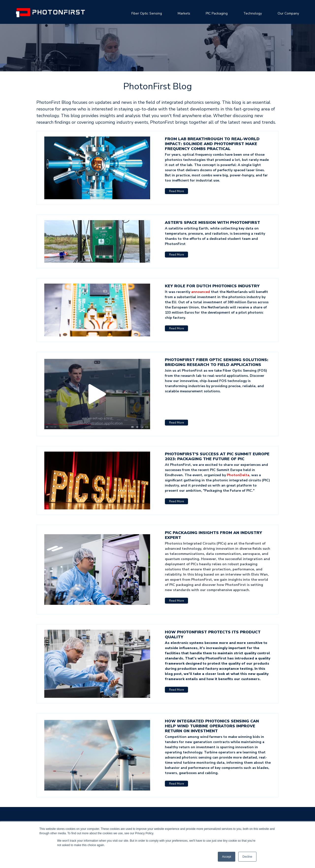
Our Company (288, 13)
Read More (176, 191)
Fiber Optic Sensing (147, 13)
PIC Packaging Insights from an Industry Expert (213, 535)
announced (201, 292)
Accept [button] (227, 857)
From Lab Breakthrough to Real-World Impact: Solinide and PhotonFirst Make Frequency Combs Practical (212, 144)
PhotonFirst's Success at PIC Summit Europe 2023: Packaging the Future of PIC (217, 457)
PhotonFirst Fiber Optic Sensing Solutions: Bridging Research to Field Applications (217, 362)
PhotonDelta (238, 475)
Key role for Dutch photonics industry (212, 286)
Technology (253, 13)
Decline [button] (247, 857)
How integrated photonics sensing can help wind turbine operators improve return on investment (212, 726)
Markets (184, 13)
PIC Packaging (217, 13)
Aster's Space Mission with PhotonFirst (213, 223)
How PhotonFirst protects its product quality (213, 635)
